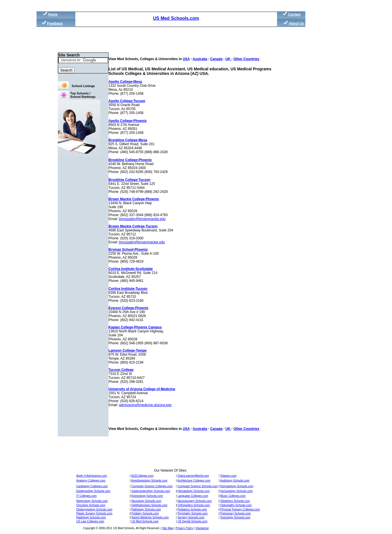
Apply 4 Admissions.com (91, 476)
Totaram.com (228, 476)
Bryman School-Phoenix (128, 250)
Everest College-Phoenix (128, 308)
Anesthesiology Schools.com (149, 481)
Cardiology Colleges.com (92, 486)
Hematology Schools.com (194, 491)
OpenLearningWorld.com (193, 476)
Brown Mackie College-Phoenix (134, 199)
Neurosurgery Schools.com (195, 501)
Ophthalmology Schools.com (149, 505)
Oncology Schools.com (91, 505)
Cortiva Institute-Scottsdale (131, 269)
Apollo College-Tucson (127, 101)
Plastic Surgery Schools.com (94, 513)
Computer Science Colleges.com (152, 486)
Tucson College (121, 370)
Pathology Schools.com (146, 509)
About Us (296, 24)
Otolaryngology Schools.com (94, 509)
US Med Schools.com (176, 18)
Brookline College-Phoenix (130, 160)
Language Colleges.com (193, 496)
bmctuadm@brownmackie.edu (142, 242)
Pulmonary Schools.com (236, 513)
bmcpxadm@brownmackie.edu (142, 219)
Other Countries (246, 59)
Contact (294, 14)
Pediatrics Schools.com (192, 509)
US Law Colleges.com (90, 521)
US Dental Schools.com (193, 521)
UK (228, 59)
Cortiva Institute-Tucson (128, 289)
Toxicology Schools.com (235, 517)
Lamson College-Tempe (127, 351)
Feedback (55, 24)
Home (53, 14)
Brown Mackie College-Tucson (133, 226)
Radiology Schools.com (91, 517)
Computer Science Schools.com (198, 486)
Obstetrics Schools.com (235, 501)
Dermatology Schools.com (237, 486)
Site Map (168, 528)
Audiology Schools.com (235, 481)
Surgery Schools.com (191, 517)
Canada (216, 59)
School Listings (83, 86)
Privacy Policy (184, 528)
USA (186, 59)
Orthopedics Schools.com (194, 505)
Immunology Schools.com (237, 491)
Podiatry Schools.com (145, 513)
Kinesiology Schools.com (147, 496)
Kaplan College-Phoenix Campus (135, 327)
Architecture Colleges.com (194, 481)
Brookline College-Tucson (129, 180)
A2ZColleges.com (142, 476)
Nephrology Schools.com (92, 501)
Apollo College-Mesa (125, 82)
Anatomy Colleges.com (91, 481)
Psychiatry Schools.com (193, 513)
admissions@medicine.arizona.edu (145, 405)
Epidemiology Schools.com (93, 491)
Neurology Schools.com (146, 501)
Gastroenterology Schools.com (151, 491)
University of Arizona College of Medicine (142, 389)
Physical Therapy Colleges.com (240, 509)
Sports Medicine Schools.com (150, 517)
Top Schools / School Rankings (83, 95)
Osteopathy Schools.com (236, 505)
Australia (200, 59)
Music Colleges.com (233, 496)
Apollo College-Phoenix (128, 121)
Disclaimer (202, 528)
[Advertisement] (332, 108)
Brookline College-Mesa (128, 140)
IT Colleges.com (86, 496)
